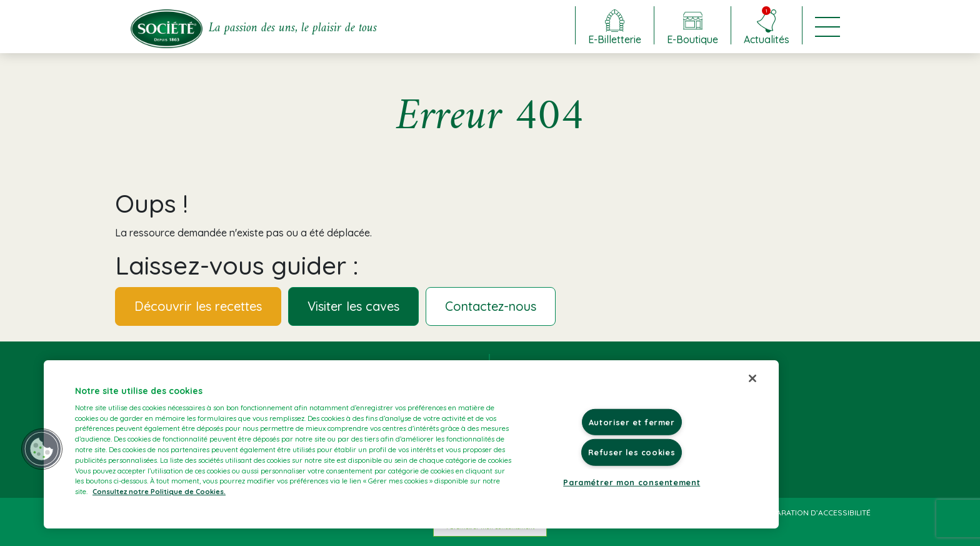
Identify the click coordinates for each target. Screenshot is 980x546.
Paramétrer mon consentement (632, 482)
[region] (411, 444)
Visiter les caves (353, 306)
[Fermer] (752, 378)
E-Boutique (692, 39)
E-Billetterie (615, 39)
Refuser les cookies (632, 452)
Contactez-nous (491, 306)
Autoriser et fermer (632, 422)
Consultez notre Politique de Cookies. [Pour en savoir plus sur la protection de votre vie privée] (159, 492)
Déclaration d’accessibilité (814, 513)
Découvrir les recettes (198, 306)
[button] (42, 449)
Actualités (767, 25)
